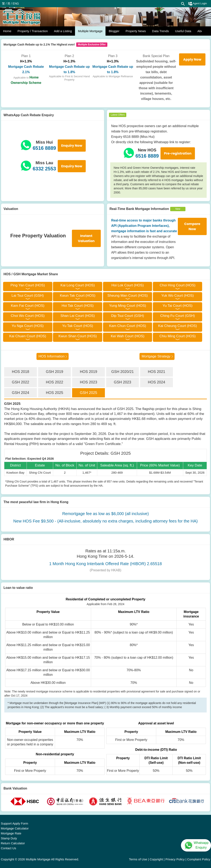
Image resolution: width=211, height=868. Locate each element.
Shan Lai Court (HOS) (78, 316)
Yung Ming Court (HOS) (128, 306)
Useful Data (183, 31)
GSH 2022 (20, 382)
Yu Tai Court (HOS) (178, 306)
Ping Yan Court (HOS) (28, 285)
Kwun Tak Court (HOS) (78, 296)
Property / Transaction (33, 31)
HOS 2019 (88, 372)
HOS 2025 (54, 393)
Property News (136, 31)
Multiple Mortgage (90, 31)
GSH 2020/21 (122, 372)
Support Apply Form (15, 823)
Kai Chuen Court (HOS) (28, 336)
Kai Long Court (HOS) (78, 285)
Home (7, 31)
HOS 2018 (20, 372)
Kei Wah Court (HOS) (128, 336)
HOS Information (52, 356)
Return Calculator (13, 843)
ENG (16, 4)
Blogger (114, 31)
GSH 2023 (122, 382)
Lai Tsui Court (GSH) (28, 296)
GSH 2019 (54, 372)
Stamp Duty (9, 838)
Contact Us (8, 848)
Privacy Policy (175, 859)
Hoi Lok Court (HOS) (128, 285)
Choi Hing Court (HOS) (178, 285)
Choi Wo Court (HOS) (28, 316)
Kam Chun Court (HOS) (128, 326)
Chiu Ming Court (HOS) (178, 336)
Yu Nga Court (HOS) (28, 326)
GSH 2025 (88, 393)
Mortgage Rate (11, 833)
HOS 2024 (156, 382)
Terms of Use (138, 859)
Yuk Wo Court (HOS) (178, 296)
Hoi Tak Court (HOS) (78, 306)
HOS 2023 (88, 382)
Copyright (156, 859)
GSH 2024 (20, 393)
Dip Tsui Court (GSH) (127, 316)
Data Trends (161, 31)
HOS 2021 (156, 372)
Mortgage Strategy (156, 356)
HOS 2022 (54, 382)
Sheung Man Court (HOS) (128, 296)
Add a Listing (63, 31)
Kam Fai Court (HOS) (28, 306)
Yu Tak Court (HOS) (78, 326)
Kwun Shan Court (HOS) (78, 336)
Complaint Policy (199, 859)
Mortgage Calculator (15, 828)
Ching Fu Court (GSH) (178, 316)
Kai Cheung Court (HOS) (178, 326)
